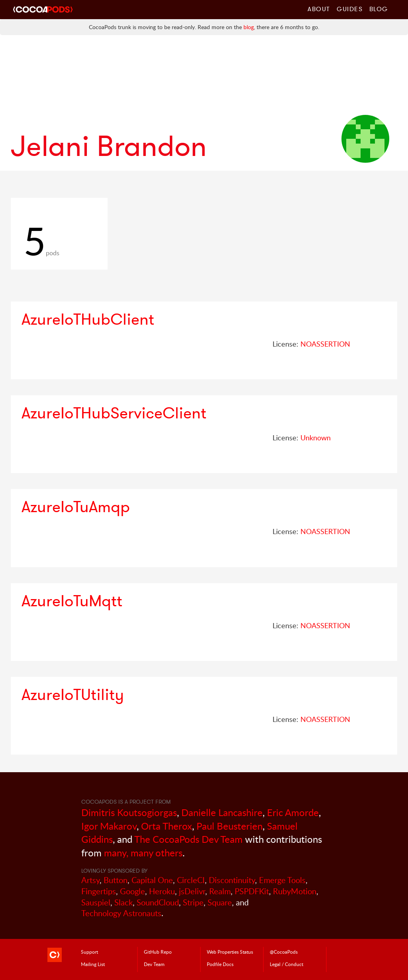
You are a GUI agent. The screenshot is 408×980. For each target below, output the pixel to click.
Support (89, 952)
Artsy (90, 880)
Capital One (152, 880)
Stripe (193, 902)
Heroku (162, 891)
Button (116, 880)
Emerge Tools (282, 880)
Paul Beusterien (229, 826)
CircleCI (191, 880)
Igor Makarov (109, 826)
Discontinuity (232, 880)
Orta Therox (167, 826)
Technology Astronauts (121, 913)
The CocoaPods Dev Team (188, 839)
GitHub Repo (158, 952)
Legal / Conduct (286, 964)
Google (132, 891)
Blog (379, 9)
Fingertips (99, 891)
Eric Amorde (293, 812)
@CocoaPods (284, 952)
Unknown (316, 438)
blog (249, 27)
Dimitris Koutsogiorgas (129, 812)
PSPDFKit (252, 891)
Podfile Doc (220, 964)
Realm (220, 891)
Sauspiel (96, 902)
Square (220, 902)
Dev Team (154, 964)
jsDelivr (192, 891)
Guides (350, 9)
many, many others (143, 853)
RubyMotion (295, 891)
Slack (124, 902)
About (319, 9)
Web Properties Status (230, 952)
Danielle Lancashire (222, 812)
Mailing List (93, 964)
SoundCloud (158, 902)
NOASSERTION (325, 344)
